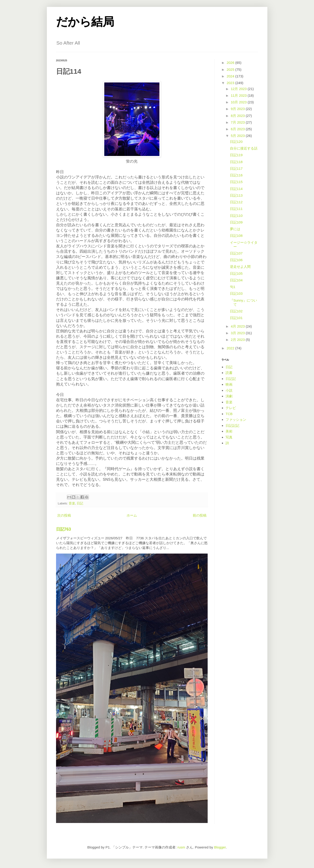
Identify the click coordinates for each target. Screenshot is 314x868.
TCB (229, 414)
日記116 (236, 175)
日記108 (236, 236)
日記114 (236, 189)
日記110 (236, 216)
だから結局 (85, 22)
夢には (235, 229)
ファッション (236, 420)
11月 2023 (239, 95)
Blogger (220, 847)
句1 (233, 287)
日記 (80, 503)
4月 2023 (238, 326)
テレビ (231, 408)
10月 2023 (239, 102)
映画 (229, 384)
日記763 (64, 529)
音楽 (72, 503)
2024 (231, 76)
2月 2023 (238, 340)
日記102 (236, 311)
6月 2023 (238, 129)
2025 (231, 69)
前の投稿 (200, 515)
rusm (181, 847)
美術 (229, 431)
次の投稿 (64, 515)
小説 (229, 390)
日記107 (236, 253)
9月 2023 (238, 109)
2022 (231, 348)
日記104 (236, 280)
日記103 (236, 293)
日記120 (236, 142)
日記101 (236, 318)
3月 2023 (238, 333)
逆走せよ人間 (240, 267)
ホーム (132, 515)
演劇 (229, 396)
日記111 (236, 209)
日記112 (236, 202)
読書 (229, 373)
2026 (231, 63)
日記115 (236, 182)
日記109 (236, 222)
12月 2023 (239, 89)
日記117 (236, 168)
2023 (231, 83)
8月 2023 (238, 116)
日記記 (231, 379)
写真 (229, 437)
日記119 (236, 155)
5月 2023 (238, 136)
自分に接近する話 (244, 148)
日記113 (236, 195)
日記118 (236, 162)
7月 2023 (238, 122)
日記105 (236, 273)
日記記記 (232, 426)
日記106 (236, 260)
